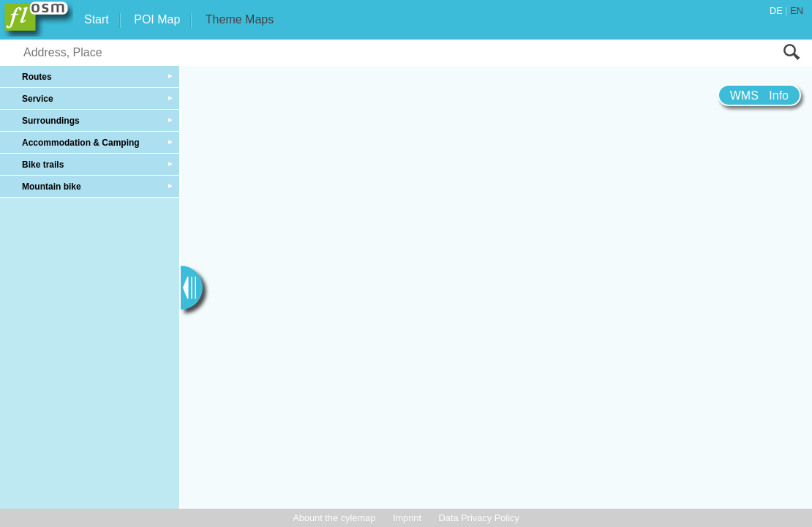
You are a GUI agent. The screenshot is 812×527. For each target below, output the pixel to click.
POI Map (157, 19)
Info (779, 96)
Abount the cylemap (334, 518)
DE (776, 11)
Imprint (407, 518)
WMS (744, 96)
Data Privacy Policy (479, 518)
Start (97, 19)
